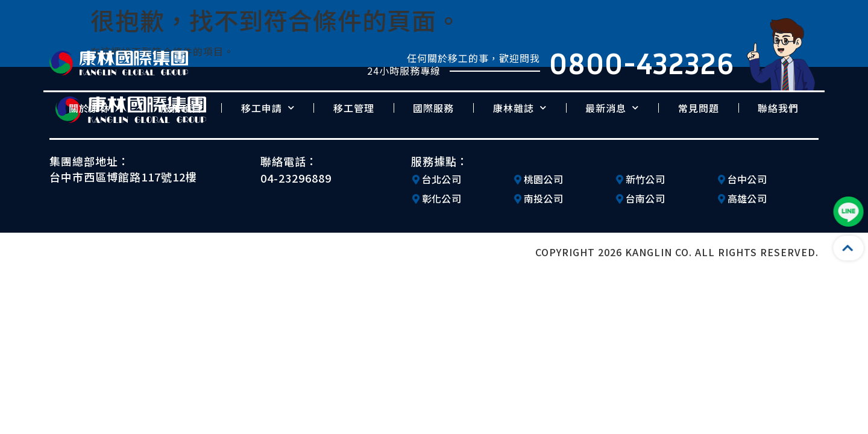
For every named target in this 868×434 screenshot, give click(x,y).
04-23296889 (296, 178)
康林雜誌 (520, 108)
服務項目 (181, 108)
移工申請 (268, 108)
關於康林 (96, 108)
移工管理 (354, 108)
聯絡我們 (778, 108)
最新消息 (612, 108)
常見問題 (699, 108)
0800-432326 (642, 63)
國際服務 (433, 108)
